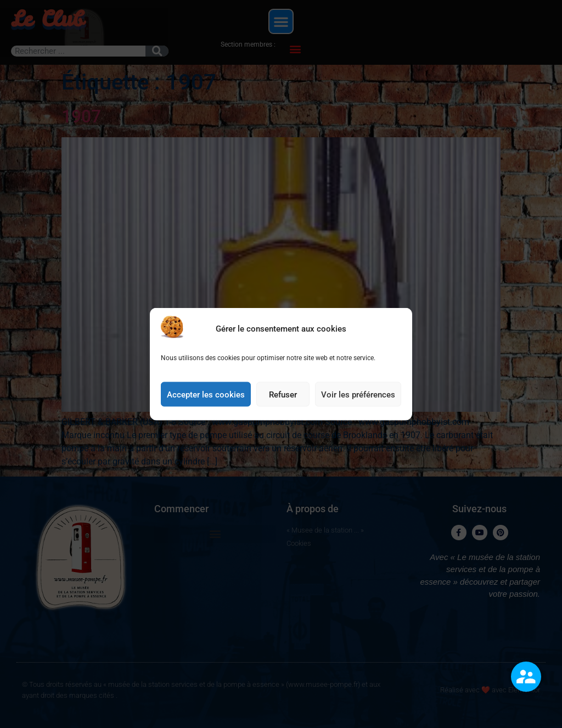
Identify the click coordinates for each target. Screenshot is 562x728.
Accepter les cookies (206, 395)
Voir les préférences (358, 395)
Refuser (283, 395)
